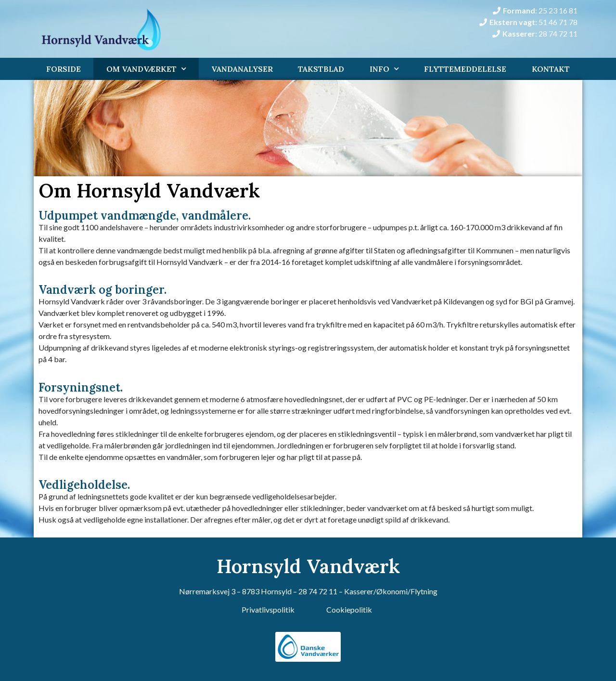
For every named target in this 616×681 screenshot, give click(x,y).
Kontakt (551, 69)
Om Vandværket (146, 69)
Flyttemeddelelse (465, 69)
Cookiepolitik (349, 609)
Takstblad (321, 69)
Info (384, 69)
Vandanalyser (242, 69)
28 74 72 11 (318, 591)
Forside (64, 69)
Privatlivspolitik (268, 609)
